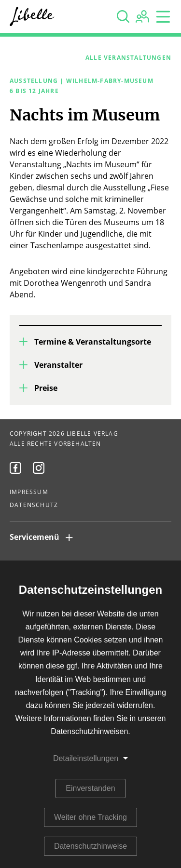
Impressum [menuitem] (29, 492)
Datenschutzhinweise (90, 846)
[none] (123, 16)
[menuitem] (15, 468)
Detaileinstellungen (86, 758)
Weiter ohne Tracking (90, 817)
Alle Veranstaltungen (128, 58)
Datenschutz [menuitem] (34, 505)
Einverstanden (90, 788)
